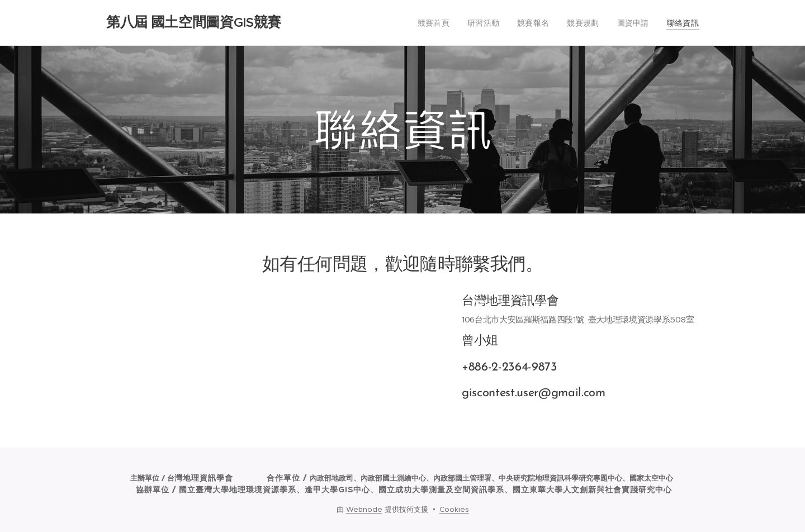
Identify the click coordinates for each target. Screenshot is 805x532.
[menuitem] (448, 23)
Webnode (364, 509)
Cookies (454, 509)
